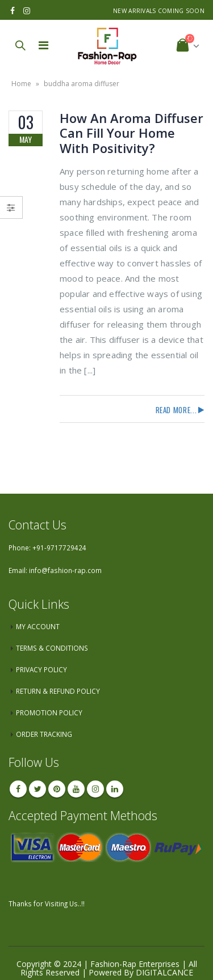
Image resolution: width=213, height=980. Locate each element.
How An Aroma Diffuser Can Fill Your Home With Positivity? (131, 133)
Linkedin (115, 789)
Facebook (18, 789)
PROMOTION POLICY (49, 712)
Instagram (95, 789)
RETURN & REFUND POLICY (58, 691)
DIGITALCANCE (164, 972)
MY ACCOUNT (38, 626)
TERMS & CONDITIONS (52, 648)
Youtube (76, 789)
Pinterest (57, 789)
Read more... (176, 410)
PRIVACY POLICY (41, 669)
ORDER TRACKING (44, 734)
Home (21, 84)
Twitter (37, 789)
